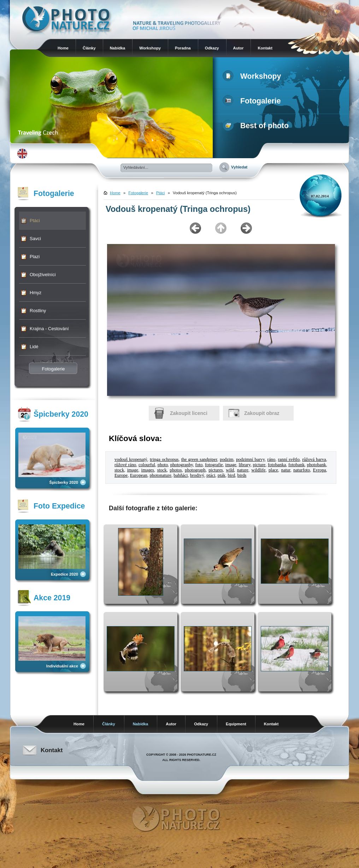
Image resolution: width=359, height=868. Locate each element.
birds (242, 475)
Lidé (34, 347)
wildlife (258, 470)
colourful (147, 465)
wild (230, 470)
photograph (195, 470)
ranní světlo (289, 459)
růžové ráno (125, 465)
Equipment (236, 724)
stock (119, 470)
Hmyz (36, 293)
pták (222, 475)
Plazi (35, 257)
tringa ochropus (164, 459)
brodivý (197, 475)
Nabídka (118, 48)
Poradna (183, 48)
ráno (271, 459)
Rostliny (38, 311)
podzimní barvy (250, 459)
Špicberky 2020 (64, 482)
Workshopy (150, 48)
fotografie (214, 465)
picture (259, 465)
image (231, 465)
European (139, 475)
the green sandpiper (199, 459)
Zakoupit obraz (262, 413)
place (273, 470)
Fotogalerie (253, 101)
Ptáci (35, 221)
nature (243, 470)
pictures (216, 470)
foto (199, 465)
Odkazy (212, 48)
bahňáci (181, 475)
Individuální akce (62, 666)
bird (231, 475)
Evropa (320, 470)
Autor (239, 48)
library (244, 465)
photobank (316, 465)
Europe (121, 475)
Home (63, 48)
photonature (160, 475)
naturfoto (302, 470)
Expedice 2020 (64, 574)
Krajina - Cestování (49, 329)
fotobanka (277, 465)
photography (182, 465)
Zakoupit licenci (189, 413)
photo (163, 465)
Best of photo (257, 126)
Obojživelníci (43, 275)
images (148, 470)
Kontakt (265, 48)
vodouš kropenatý (131, 459)
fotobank (296, 465)
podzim (227, 459)
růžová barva (314, 459)
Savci (35, 239)
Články (89, 48)
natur (286, 470)
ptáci (211, 475)
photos (176, 470)
